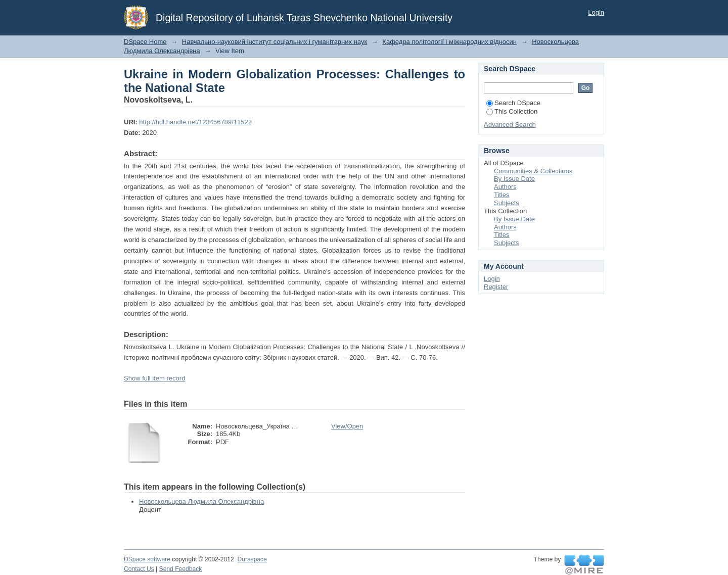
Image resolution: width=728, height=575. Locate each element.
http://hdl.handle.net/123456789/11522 (195, 122)
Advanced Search (510, 125)
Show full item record (154, 378)
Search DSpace (513, 103)
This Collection (512, 111)
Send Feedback (181, 569)
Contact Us (139, 569)
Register (496, 287)
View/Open (347, 426)
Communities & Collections (533, 171)
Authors (505, 187)
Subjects (507, 203)
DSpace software (147, 559)
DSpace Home (145, 42)
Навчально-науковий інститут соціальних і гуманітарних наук (275, 42)
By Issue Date (514, 179)
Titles (502, 195)
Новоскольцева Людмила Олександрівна (201, 501)
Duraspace (252, 559)
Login (596, 12)
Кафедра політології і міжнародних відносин (449, 42)
